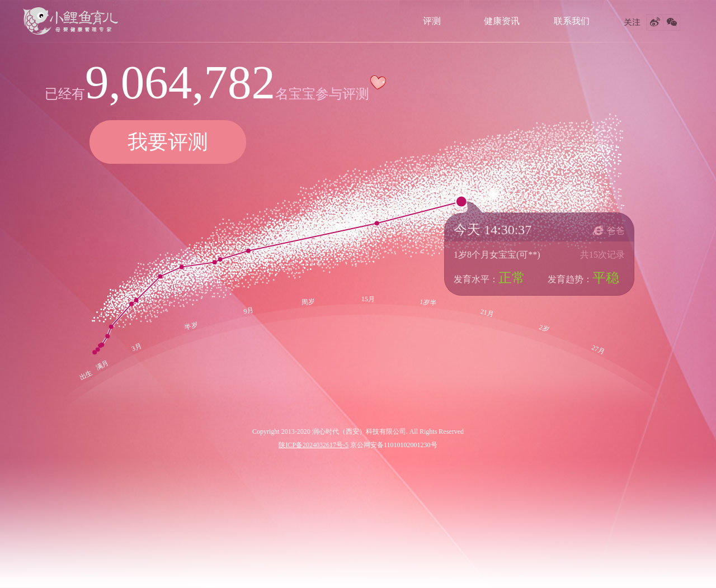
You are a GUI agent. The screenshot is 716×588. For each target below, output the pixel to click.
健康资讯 (502, 21)
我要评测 (168, 142)
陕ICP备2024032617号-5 (314, 445)
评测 (432, 21)
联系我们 (572, 21)
